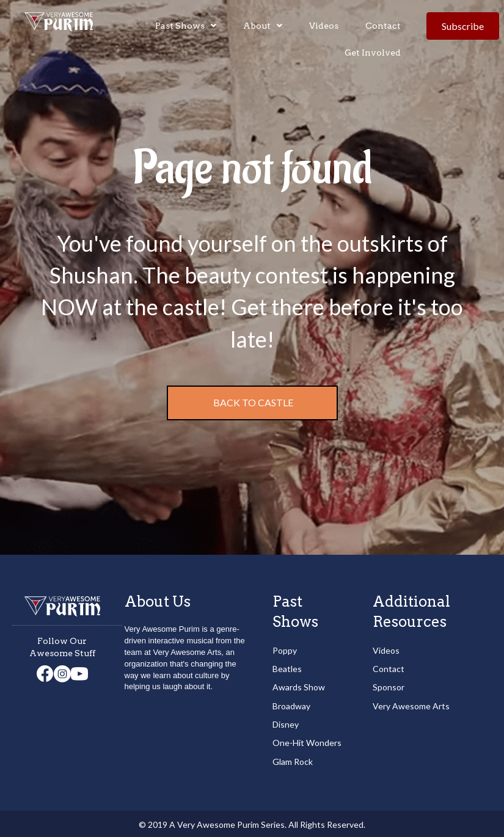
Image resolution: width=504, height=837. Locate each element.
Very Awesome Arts (411, 706)
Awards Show (299, 687)
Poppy (285, 650)
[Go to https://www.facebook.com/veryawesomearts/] (45, 674)
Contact (389, 669)
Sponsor (389, 687)
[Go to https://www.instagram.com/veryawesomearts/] (62, 675)
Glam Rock (293, 762)
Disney (286, 724)
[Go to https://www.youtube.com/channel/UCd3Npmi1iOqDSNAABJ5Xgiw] (79, 675)
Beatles (287, 669)
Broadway (291, 706)
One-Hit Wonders (307, 743)
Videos (386, 650)
